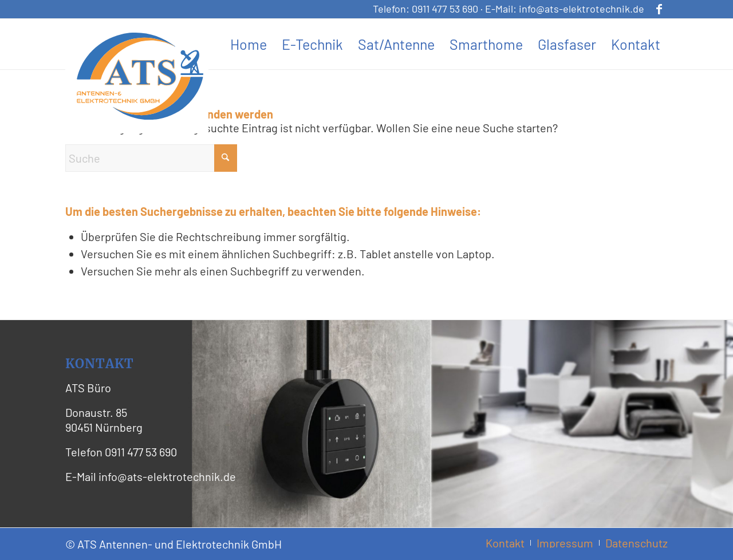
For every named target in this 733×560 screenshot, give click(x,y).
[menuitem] (249, 44)
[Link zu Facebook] (659, 9)
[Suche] (151, 158)
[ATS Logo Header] (140, 76)
